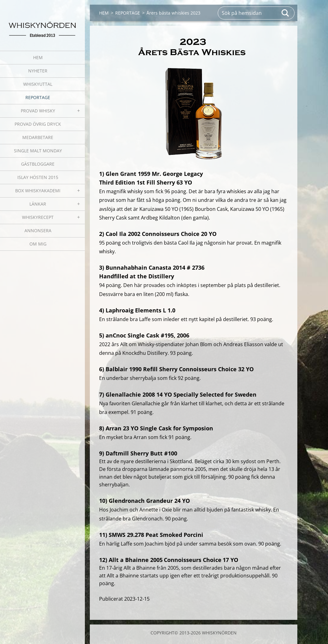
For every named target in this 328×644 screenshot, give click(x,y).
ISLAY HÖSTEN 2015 (38, 177)
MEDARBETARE (38, 137)
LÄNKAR (38, 204)
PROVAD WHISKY (38, 111)
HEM (38, 57)
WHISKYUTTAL (38, 84)
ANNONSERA (38, 231)
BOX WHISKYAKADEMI (38, 191)
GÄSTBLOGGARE (38, 164)
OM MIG (38, 244)
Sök (286, 13)
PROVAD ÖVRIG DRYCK (38, 124)
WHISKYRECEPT (38, 217)
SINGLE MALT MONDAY (38, 151)
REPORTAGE (38, 97)
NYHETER (38, 71)
